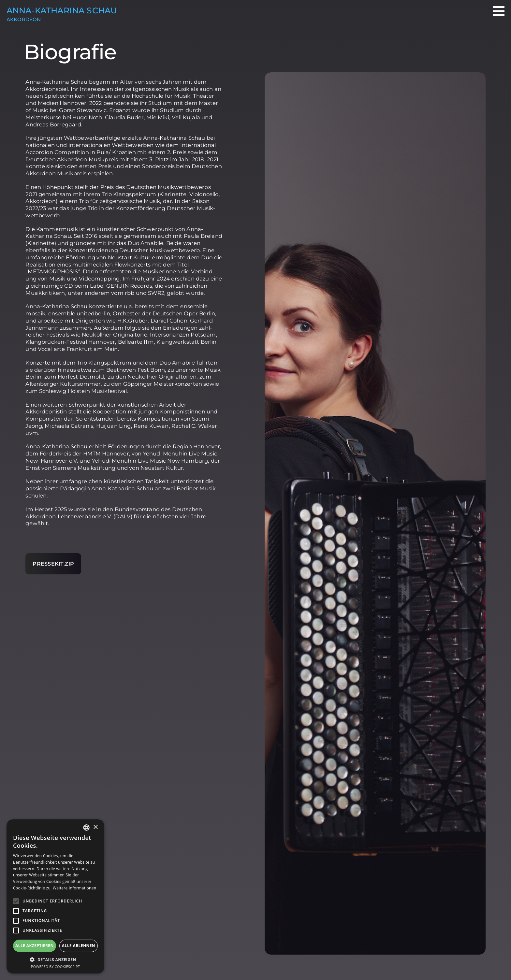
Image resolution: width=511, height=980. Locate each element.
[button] (55, 959)
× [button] (95, 827)
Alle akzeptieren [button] (35, 946)
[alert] (55, 896)
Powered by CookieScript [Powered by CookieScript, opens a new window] (56, 966)
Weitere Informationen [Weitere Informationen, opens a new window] (75, 888)
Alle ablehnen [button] (79, 946)
